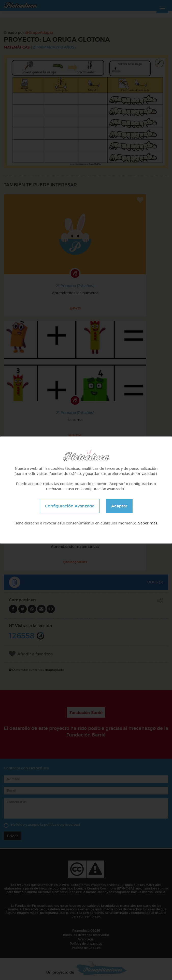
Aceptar (119, 506)
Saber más (148, 523)
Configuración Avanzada (70, 506)
